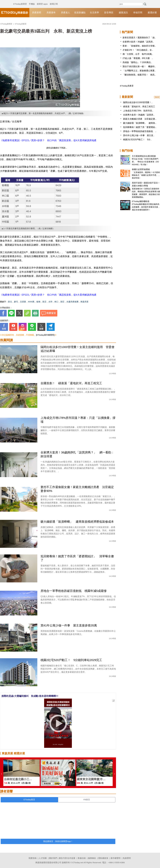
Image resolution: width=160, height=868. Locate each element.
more (157, 97)
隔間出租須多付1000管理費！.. (138, 102)
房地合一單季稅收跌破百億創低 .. (140, 131)
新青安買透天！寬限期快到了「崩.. (139, 38)
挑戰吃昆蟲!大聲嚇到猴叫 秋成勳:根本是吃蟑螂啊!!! (30, 696)
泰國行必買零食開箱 (141, 169)
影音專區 (109, 13)
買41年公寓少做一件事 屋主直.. (139, 135)
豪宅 (16, 302)
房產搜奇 (51, 13)
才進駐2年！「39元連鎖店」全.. (138, 50)
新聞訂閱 (54, 1)
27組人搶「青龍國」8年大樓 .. (138, 58)
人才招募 (43, 858)
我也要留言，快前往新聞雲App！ (58, 841)
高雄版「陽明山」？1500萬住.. (137, 62)
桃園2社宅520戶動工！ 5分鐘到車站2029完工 (71, 660)
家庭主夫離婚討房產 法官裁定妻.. (140, 119)
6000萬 (31, 302)
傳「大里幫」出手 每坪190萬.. (138, 54)
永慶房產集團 (72, 302)
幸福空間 (138, 13)
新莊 (62, 302)
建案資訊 (123, 13)
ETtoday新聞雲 (20, 1)
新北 (10, 302)
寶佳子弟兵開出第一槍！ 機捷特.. (139, 66)
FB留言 (87, 800)
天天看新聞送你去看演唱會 (144, 156)
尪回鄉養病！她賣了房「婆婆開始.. (140, 127)
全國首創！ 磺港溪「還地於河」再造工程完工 (71, 383)
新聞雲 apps (42, 1)
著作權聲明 (116, 858)
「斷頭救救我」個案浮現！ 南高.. (139, 75)
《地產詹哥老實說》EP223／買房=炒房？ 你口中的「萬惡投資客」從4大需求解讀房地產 (48, 140)
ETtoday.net (78, 862)
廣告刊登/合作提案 (67, 858)
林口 (56, 302)
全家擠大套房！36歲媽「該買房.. (138, 42)
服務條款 (92, 858)
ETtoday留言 (29, 800)
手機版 (32, 1)
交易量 (23, 302)
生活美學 (94, 13)
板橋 (38, 302)
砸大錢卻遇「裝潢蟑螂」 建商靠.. (140, 123)
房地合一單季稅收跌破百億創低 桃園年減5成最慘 (74, 591)
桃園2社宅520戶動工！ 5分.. (137, 140)
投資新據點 (80, 13)
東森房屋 (84, 302)
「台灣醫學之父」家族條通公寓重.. (139, 71)
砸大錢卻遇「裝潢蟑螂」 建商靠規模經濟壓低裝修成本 (77, 522)
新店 (44, 302)
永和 (50, 302)
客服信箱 (82, 858)
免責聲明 (127, 858)
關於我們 (53, 858)
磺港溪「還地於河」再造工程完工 (139, 107)
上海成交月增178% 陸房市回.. (138, 111)
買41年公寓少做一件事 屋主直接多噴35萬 (69, 625)
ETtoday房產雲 (15, 13)
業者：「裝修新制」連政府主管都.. (139, 46)
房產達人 (65, 13)
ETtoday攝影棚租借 (141, 201)
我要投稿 (33, 858)
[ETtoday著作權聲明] (45, 335)
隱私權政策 (103, 858)
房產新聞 (37, 13)
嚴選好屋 (152, 13)
